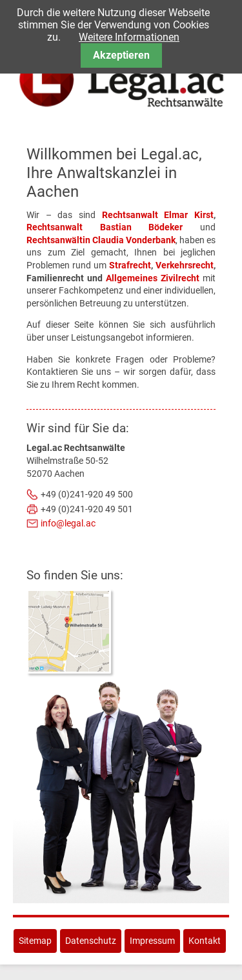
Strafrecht (130, 265)
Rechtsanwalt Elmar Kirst (158, 215)
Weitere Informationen (129, 37)
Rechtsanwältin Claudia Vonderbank (101, 240)
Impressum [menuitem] (152, 941)
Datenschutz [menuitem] (91, 941)
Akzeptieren (121, 55)
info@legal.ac (68, 523)
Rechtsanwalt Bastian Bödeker (105, 227)
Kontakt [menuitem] (205, 941)
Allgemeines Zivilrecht (153, 278)
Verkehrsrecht (185, 265)
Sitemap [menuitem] (35, 941)
